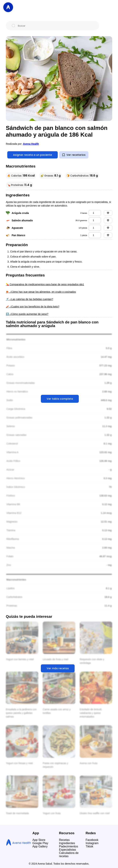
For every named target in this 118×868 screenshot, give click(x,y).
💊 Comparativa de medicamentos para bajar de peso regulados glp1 (45, 284)
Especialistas (67, 850)
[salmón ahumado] (95, 220)
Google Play (40, 843)
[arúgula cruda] (95, 213)
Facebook (92, 840)
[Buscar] (55, 26)
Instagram (92, 843)
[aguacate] (95, 228)
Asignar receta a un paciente (32, 155)
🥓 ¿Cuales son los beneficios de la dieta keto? (33, 307)
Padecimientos (69, 846)
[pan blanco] (95, 235)
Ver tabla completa (60, 399)
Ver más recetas (58, 668)
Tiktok (89, 846)
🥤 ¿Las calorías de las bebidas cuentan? (29, 299)
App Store (39, 840)
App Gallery (40, 846)
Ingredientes (67, 843)
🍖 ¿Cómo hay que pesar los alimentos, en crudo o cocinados (41, 292)
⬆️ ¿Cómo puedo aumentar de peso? (27, 314)
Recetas (64, 840)
